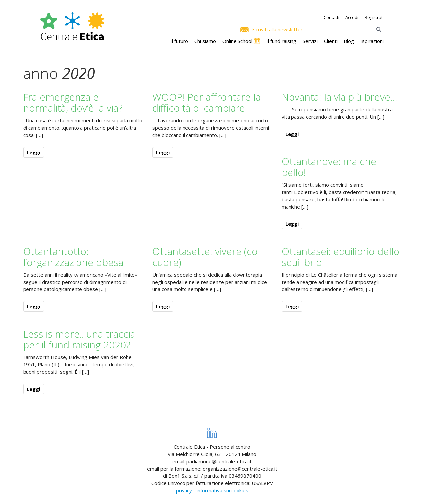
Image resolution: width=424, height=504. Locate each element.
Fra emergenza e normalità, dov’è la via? (73, 102)
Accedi (352, 17)
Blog (349, 41)
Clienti (331, 41)
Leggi (34, 152)
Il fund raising (281, 41)
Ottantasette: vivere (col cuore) (206, 257)
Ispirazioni (372, 41)
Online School (237, 41)
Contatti (331, 17)
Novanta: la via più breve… (339, 97)
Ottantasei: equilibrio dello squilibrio (341, 257)
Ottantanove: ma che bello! (329, 167)
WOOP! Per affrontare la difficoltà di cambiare (207, 102)
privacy (184, 490)
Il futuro (179, 41)
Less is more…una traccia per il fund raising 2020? (79, 339)
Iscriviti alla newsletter (277, 29)
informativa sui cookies (223, 490)
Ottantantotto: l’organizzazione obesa (73, 257)
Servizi (310, 41)
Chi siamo (205, 41)
